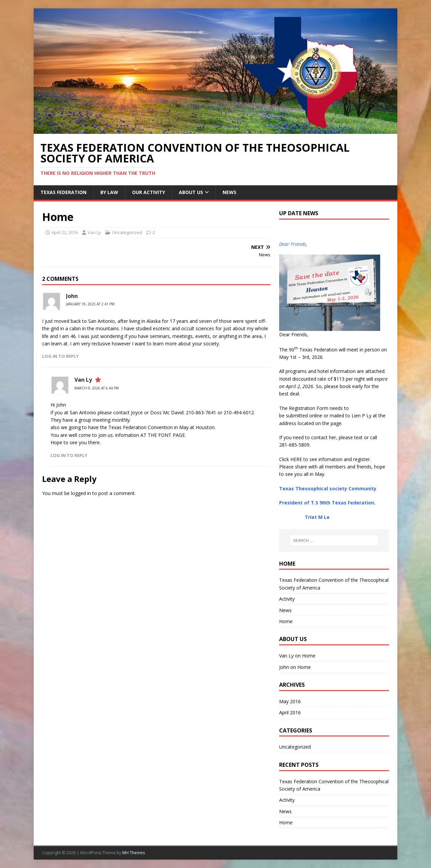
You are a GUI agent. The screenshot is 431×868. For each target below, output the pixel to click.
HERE (296, 459)
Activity (287, 599)
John (72, 296)
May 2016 (290, 701)
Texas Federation (63, 192)
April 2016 (290, 712)
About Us (191, 192)
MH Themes (134, 853)
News (285, 610)
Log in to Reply (60, 356)
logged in (81, 493)
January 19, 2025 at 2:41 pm (90, 304)
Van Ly (94, 232)
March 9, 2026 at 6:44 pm (97, 388)
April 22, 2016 (65, 232)
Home (286, 621)
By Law (109, 192)
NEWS (229, 192)
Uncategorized (127, 232)
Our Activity (148, 192)
